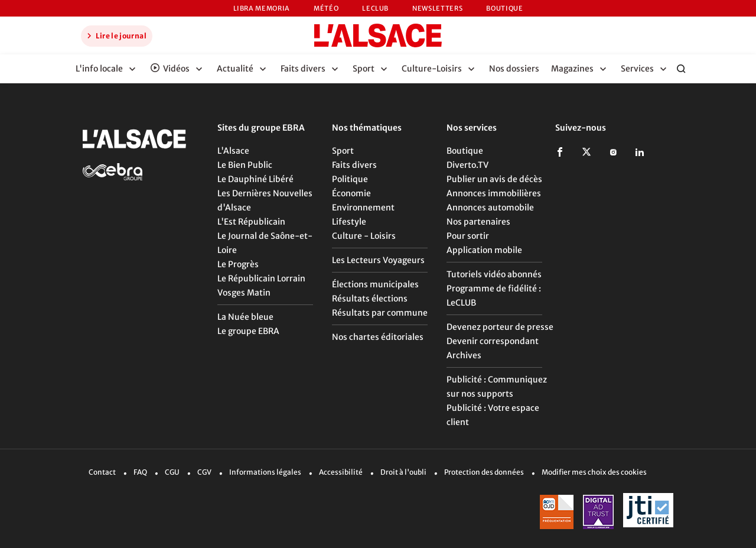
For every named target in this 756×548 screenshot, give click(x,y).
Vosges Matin (244, 293)
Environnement (363, 207)
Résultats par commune (380, 313)
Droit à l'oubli (403, 472)
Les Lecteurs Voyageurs (378, 260)
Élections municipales (375, 284)
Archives (464, 355)
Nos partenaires (478, 222)
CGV (204, 472)
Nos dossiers (514, 69)
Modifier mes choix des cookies (594, 472)
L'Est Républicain (251, 222)
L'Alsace (233, 151)
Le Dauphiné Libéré (255, 179)
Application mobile (484, 250)
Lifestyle (349, 222)
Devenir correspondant (493, 341)
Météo (326, 8)
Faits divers (354, 165)
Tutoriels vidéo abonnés (494, 274)
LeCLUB (375, 8)
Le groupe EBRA (248, 331)
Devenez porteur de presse (500, 327)
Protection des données (484, 472)
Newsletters (437, 8)
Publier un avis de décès (494, 179)
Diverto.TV (467, 165)
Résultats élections (370, 299)
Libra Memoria (262, 8)
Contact (102, 472)
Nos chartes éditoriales (378, 337)
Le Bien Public (245, 165)
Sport (343, 151)
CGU (172, 472)
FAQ (140, 472)
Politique (350, 179)
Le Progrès (238, 264)
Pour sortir (468, 236)
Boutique (504, 8)
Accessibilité (341, 472)
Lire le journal (115, 35)
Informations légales (265, 472)
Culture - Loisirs (364, 236)
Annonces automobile (490, 207)
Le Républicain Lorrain (261, 278)
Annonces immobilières (494, 193)
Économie (351, 193)
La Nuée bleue (245, 317)
